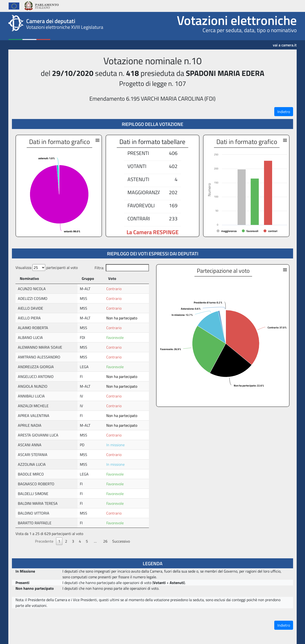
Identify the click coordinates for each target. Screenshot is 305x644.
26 (105, 541)
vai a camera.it (285, 43)
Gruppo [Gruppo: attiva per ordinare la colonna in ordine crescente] (88, 278)
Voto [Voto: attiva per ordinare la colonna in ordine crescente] (112, 278)
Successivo (121, 541)
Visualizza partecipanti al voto (47, 268)
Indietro (284, 112)
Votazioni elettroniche (237, 20)
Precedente (44, 541)
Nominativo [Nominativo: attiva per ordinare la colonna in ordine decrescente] (29, 278)
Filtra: (122, 268)
